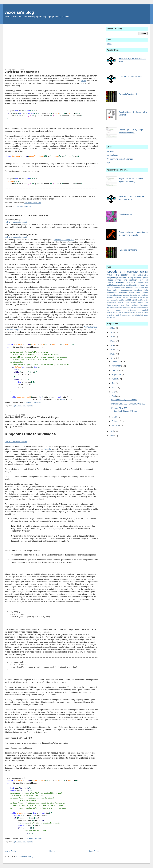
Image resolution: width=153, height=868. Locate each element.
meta (142, 308)
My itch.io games (114, 155)
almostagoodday (132, 295)
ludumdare (136, 308)
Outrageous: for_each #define (22, 72)
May (114, 392)
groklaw (135, 303)
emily (109, 300)
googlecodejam (113, 277)
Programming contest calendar (120, 159)
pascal (132, 292)
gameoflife (115, 300)
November (117, 366)
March (115, 417)
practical (145, 310)
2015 (112, 341)
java (124, 305)
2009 (112, 436)
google (124, 277)
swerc (109, 315)
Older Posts (93, 851)
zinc (114, 318)
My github (111, 151)
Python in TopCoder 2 (128, 94)
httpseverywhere (114, 305)
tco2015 (119, 315)
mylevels (121, 282)
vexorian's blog (19, 12)
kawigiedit (111, 282)
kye (129, 305)
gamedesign (139, 290)
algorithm (138, 277)
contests (126, 297)
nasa (146, 308)
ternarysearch (127, 315)
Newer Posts (10, 851)
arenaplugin (143, 275)
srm (24, 406)
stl (30, 206)
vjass (146, 315)
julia (146, 290)
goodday (130, 287)
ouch (111, 310)
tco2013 (110, 285)
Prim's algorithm (90, 327)
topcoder (30, 406)
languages (144, 305)
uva (121, 295)
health (142, 303)
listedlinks (144, 285)
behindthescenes (119, 287)
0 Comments (36, 203)
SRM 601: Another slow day (131, 76)
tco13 (138, 285)
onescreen (144, 287)
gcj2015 (135, 300)
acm (109, 287)
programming (119, 285)
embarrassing (143, 297)
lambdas (136, 305)
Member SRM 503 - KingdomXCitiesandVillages (32, 417)
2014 (112, 345)
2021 (112, 328)
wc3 (124, 295)
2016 (112, 337)
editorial (144, 272)
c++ (14, 206)
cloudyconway (127, 290)
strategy (110, 295)
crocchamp (134, 297)
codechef (119, 297)
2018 (112, 332)
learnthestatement (113, 308)
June (114, 388)
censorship (111, 297)
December (117, 362)
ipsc (137, 287)
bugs (146, 295)
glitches (122, 303)
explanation (17, 406)
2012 (112, 354)
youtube (110, 318)
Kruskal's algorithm (15, 329)
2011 (112, 358)
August (115, 379)
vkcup (110, 290)
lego (121, 308)
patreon (122, 310)
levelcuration (128, 308)
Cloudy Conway (125, 214)
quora (146, 313)
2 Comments (37, 838)
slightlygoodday (142, 292)
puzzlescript (139, 313)
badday (130, 277)
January (115, 425)
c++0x (84, 81)
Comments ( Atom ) (25, 856)
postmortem (143, 282)
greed (145, 277)
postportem (135, 310)
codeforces (127, 275)
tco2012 (135, 282)
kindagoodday (113, 292)
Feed (109, 44)
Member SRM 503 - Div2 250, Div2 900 (26, 215)
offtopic (111, 280)
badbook (117, 290)
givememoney (112, 303)
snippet (127, 285)
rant (118, 275)
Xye (108, 163)
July (114, 383)
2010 (112, 431)
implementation (23, 206)
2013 (112, 350)
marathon (124, 292)
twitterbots (140, 315)
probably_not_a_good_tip (116, 313)
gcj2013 (122, 300)
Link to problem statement (16, 222)
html (146, 303)
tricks (134, 315)
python (120, 280)
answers (141, 295)
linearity (48, 449)
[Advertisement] (52, 45)
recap (111, 275)
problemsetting (130, 313)
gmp (128, 303)
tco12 (133, 285)
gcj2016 (141, 300)
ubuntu (116, 295)
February (116, 421)
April (114, 396)
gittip (146, 300)
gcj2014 (129, 300)
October (115, 370)
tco (135, 275)
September (117, 375)
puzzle (128, 282)
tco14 (114, 315)
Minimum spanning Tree (64, 239)
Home (52, 851)
